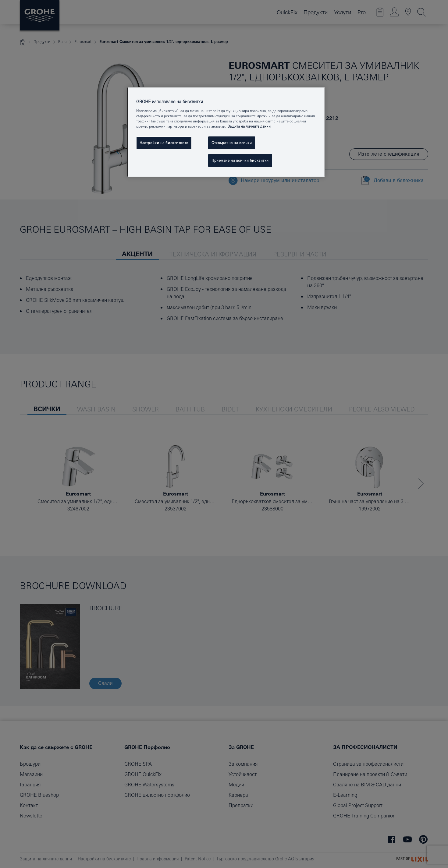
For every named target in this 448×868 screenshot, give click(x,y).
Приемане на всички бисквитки (240, 160)
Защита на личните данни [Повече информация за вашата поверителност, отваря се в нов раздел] (249, 126)
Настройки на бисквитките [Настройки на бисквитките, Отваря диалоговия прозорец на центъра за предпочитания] (164, 143)
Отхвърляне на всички (232, 143)
